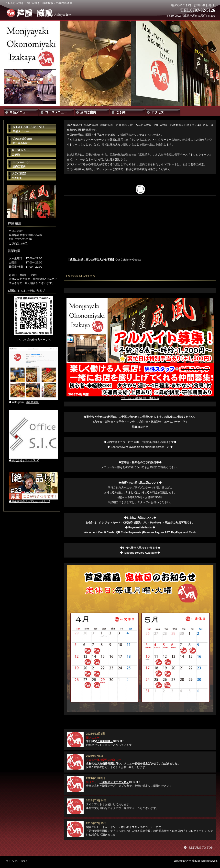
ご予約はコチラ (18, 243)
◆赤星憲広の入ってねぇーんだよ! (29, 501)
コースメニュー (32, 141)
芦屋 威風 (41, 13)
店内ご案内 (32, 164)
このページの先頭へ (199, 847)
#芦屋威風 (33, 402)
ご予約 (32, 152)
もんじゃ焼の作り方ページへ (33, 340)
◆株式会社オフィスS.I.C (24, 460)
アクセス (32, 176)
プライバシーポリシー (18, 861)
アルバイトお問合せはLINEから (140, 398)
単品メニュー (32, 129)
